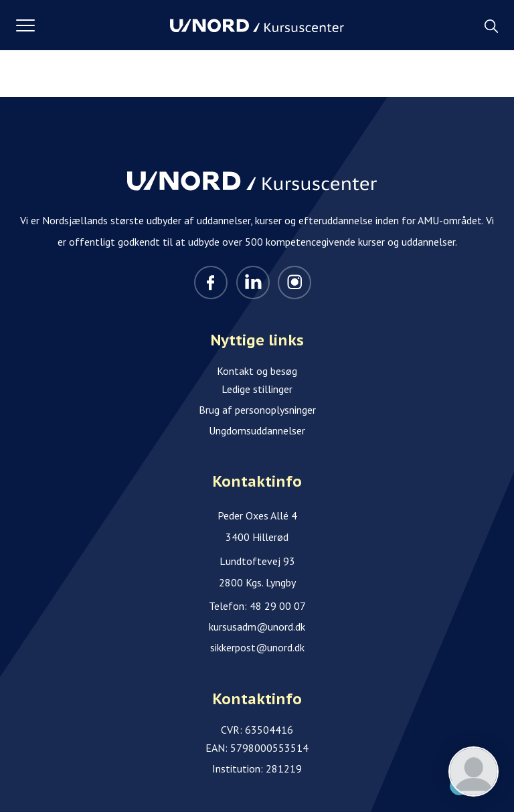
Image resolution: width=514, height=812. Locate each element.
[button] (93, 25)
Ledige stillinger (257, 389)
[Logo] (257, 25)
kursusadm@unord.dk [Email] (257, 627)
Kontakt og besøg (257, 371)
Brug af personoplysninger (257, 410)
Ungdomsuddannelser (257, 430)
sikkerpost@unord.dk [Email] (257, 647)
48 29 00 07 (278, 606)
